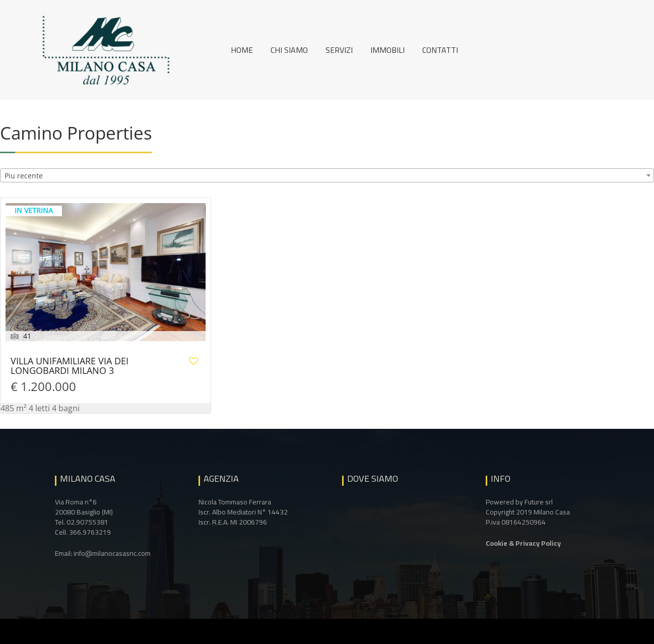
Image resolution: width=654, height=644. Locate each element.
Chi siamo (289, 50)
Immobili (387, 50)
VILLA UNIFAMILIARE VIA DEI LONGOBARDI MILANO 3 (70, 366)
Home (242, 50)
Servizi (339, 50)
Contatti (440, 50)
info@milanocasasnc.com (112, 553)
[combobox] (327, 175)
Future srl (539, 502)
